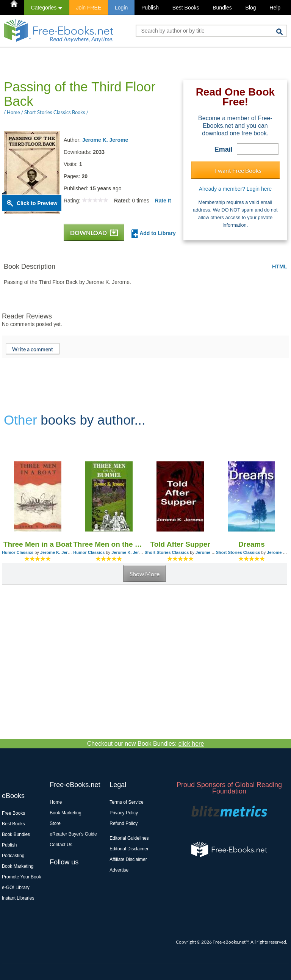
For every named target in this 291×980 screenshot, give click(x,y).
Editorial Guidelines (129, 838)
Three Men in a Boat (38, 544)
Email (224, 149)
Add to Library (154, 234)
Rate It (163, 201)
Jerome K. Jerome (105, 140)
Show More (145, 574)
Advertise (119, 870)
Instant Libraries (18, 898)
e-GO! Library (16, 887)
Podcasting (13, 856)
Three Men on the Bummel (109, 544)
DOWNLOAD (94, 233)
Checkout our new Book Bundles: (146, 744)
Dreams (252, 544)
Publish (150, 8)
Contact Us (61, 845)
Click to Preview (37, 203)
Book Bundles (16, 834)
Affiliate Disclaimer (128, 859)
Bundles (222, 8)
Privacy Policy (124, 813)
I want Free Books (238, 170)
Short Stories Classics (167, 552)
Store (55, 823)
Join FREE (88, 8)
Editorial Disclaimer (129, 849)
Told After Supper (180, 544)
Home (56, 802)
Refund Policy (124, 823)
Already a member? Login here (235, 189)
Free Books (13, 813)
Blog (251, 8)
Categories (47, 8)
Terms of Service (126, 802)
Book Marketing (18, 866)
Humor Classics (18, 552)
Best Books (186, 8)
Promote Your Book (21, 877)
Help (275, 8)
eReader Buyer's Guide (73, 834)
